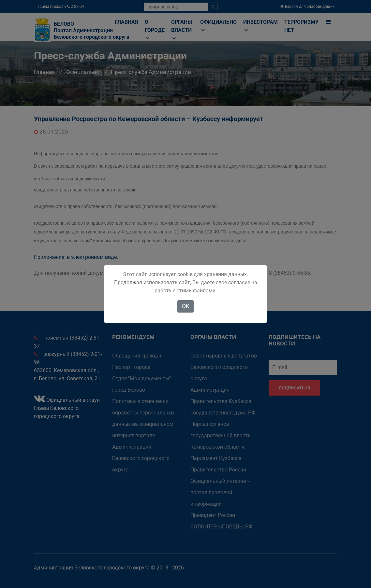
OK (185, 306)
